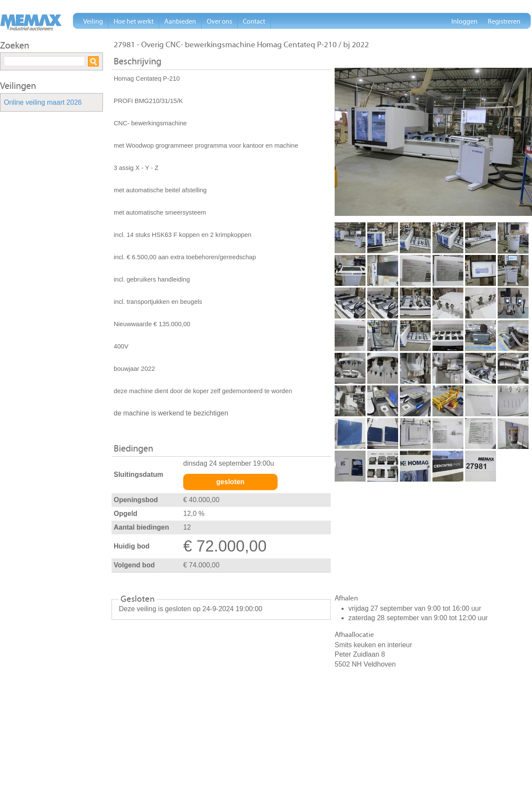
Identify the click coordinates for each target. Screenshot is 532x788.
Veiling (93, 21)
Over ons (219, 21)
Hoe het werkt (134, 21)
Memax (31, 22)
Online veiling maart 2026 (43, 103)
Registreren (504, 21)
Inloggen (464, 21)
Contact (254, 21)
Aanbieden (180, 21)
